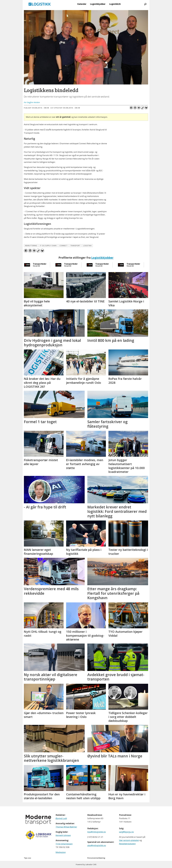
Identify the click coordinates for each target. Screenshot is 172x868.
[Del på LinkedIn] (135, 108)
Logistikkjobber (98, 4)
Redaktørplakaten (127, 844)
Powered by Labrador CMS (86, 864)
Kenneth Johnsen (63, 835)
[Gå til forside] (40, 4)
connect (63, 246)
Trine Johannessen (64, 844)
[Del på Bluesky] (146, 108)
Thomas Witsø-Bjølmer (66, 827)
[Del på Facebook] (131, 108)
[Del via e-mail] (139, 108)
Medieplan (61, 852)
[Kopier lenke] (142, 108)
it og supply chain (48, 246)
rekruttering (31, 246)
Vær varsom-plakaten (129, 840)
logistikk (87, 246)
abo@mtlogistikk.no (97, 845)
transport (75, 246)
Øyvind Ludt (61, 818)
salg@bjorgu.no (126, 832)
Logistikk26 (115, 4)
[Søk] (145, 4)
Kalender (82, 4)
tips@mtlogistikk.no (97, 832)
